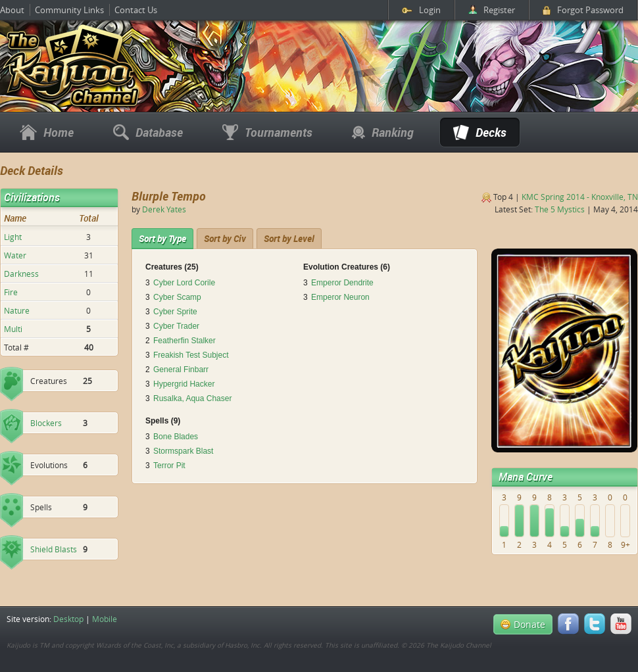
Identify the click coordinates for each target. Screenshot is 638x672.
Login (421, 10)
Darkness (21, 274)
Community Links (69, 10)
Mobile (105, 619)
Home (47, 132)
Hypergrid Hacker (184, 384)
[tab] (162, 239)
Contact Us (136, 10)
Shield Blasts (54, 549)
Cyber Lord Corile (184, 283)
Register (492, 10)
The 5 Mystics (560, 209)
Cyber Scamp (177, 297)
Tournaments (267, 132)
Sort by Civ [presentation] (225, 238)
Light (13, 237)
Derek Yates (164, 209)
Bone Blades (176, 437)
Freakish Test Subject (191, 355)
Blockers (46, 423)
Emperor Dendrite (342, 283)
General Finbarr (181, 370)
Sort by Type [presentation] (162, 238)
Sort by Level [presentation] (289, 238)
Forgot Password (583, 10)
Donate (523, 624)
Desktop (68, 619)
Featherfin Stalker (184, 341)
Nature (17, 310)
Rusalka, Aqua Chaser (192, 398)
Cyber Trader (176, 326)
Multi (13, 329)
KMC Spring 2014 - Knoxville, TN (580, 197)
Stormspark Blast (183, 451)
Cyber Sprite (175, 312)
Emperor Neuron (340, 297)
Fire (11, 292)
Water (15, 255)
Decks (480, 132)
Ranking (383, 132)
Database (148, 132)
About (12, 10)
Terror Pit (169, 466)
